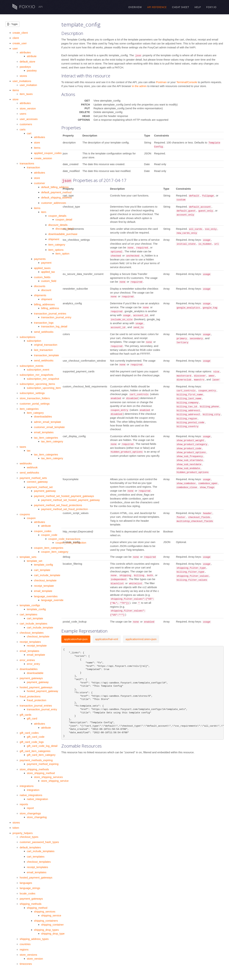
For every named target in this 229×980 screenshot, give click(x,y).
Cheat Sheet (181, 7)
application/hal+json (76, 639)
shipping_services (45, 911)
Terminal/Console (187, 82)
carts (23, 129)
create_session (43, 158)
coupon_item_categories (49, 548)
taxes (23, 447)
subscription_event (38, 370)
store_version (28, 108)
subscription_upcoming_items (37, 384)
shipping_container (52, 925)
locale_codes (28, 893)
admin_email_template (47, 422)
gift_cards (25, 715)
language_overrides (46, 596)
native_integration (37, 799)
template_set (35, 561)
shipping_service (51, 915)
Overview (135, 7)
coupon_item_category (55, 552)
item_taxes (26, 94)
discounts (40, 286)
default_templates (30, 847)
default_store (27, 62)
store (15, 99)
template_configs (30, 605)
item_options (56, 250)
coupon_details (57, 216)
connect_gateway (37, 482)
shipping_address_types (34, 939)
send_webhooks (44, 332)
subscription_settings (32, 393)
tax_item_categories (46, 438)
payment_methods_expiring (36, 760)
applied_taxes (42, 268)
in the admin (139, 86)
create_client (20, 33)
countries (25, 944)
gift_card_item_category (41, 755)
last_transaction (43, 350)
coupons (25, 514)
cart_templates (28, 614)
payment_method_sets (33, 478)
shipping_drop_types (46, 930)
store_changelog (37, 817)
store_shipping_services (48, 777)
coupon (31, 518)
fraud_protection (36, 700)
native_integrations (31, 795)
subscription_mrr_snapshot (43, 379)
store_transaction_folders (35, 398)
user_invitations (22, 81)
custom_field (49, 281)
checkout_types (29, 837)
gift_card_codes (29, 733)
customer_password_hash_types (39, 842)
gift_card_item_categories (35, 751)
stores (23, 76)
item (44, 212)
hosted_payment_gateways (36, 687)
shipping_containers (46, 921)
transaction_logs (44, 323)
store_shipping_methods (34, 769)
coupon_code (49, 535)
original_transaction (46, 345)
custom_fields (42, 277)
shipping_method (37, 908)
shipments (40, 295)
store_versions (28, 955)
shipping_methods (31, 904)
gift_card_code (36, 737)
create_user (20, 43)
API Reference (157, 7)
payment (46, 263)
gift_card (32, 718)
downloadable (35, 673)
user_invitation (28, 85)
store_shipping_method (41, 773)
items (16, 90)
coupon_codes (43, 531)
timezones (26, 964)
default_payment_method (56, 192)
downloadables (43, 416)
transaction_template (46, 355)
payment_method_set (40, 487)
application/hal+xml (107, 639)
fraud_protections (30, 696)
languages (26, 883)
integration (33, 790)
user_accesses (29, 119)
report (30, 808)
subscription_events (32, 366)
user (15, 48)
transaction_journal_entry (56, 317)
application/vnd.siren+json (141, 639)
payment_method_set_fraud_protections (58, 505)
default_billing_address (55, 187)
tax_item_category (52, 441)
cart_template (42, 570)
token (16, 828)
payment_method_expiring (43, 764)
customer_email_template (49, 427)
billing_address (50, 308)
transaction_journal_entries (50, 314)
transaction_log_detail (54, 326)
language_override (52, 600)
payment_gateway (45, 491)
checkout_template (45, 580)
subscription (34, 341)
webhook (32, 467)
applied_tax (48, 272)
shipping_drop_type (53, 934)
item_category (57, 245)
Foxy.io (211, 7)
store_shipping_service (55, 781)
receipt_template (44, 586)
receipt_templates (30, 642)
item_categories (29, 409)
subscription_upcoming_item (44, 388)
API (28, 7)
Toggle (14, 24)
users (23, 114)
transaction (33, 167)
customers (26, 124)
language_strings (30, 888)
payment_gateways (31, 678)
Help (198, 7)
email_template (43, 591)
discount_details (58, 225)
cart (29, 133)
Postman (162, 82)
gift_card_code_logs (32, 742)
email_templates (44, 432)
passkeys (25, 67)
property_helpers (23, 833)
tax (29, 451)
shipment (54, 239)
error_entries (27, 660)
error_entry (33, 664)
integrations (27, 786)
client (16, 38)
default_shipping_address (56, 197)
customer (40, 183)
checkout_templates (32, 633)
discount (46, 290)
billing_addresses (44, 304)
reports (24, 804)
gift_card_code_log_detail (42, 746)
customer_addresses (54, 203)
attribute (32, 56)
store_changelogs (30, 813)
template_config (43, 565)
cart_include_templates (33, 624)
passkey (32, 70)
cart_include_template (47, 575)
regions (24, 949)
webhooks (26, 463)
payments (40, 259)
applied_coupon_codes (48, 153)
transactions (27, 163)
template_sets (28, 557)
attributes (25, 52)
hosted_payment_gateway (42, 691)
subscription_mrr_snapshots (36, 375)
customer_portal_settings (35, 404)
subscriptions (28, 337)
